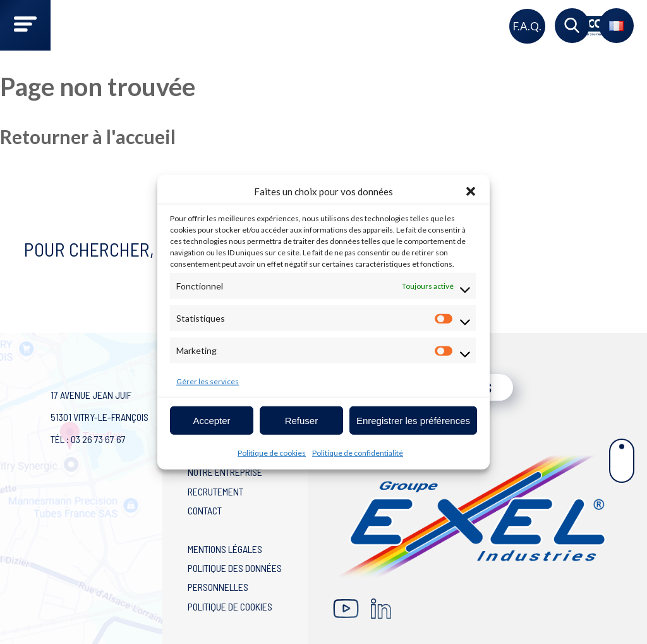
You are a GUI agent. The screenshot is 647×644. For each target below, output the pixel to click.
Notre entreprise (225, 472)
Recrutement (215, 491)
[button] (471, 191)
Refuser (302, 420)
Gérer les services (208, 381)
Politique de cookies (272, 453)
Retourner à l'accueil (88, 137)
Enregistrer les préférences (413, 420)
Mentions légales (225, 549)
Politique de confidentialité (358, 453)
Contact (205, 510)
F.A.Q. (527, 26)
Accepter (211, 420)
